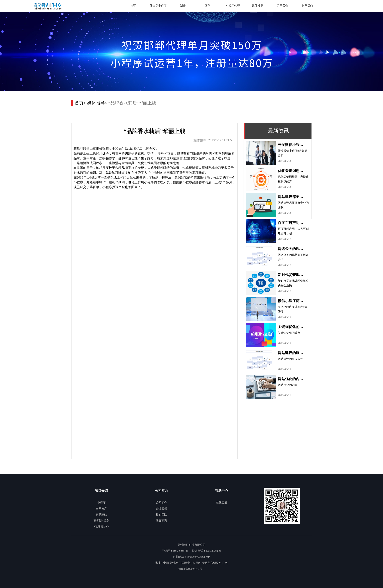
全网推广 (101, 509)
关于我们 (282, 6)
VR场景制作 (101, 527)
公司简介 (161, 503)
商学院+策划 (101, 521)
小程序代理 (233, 6)
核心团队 (161, 515)
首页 (133, 6)
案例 (208, 6)
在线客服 (222, 503)
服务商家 (161, 521)
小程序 (101, 503)
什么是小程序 (158, 6)
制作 (183, 6)
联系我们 (307, 6)
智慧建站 (101, 515)
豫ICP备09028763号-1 (191, 569)
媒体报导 (258, 6)
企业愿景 (161, 509)
